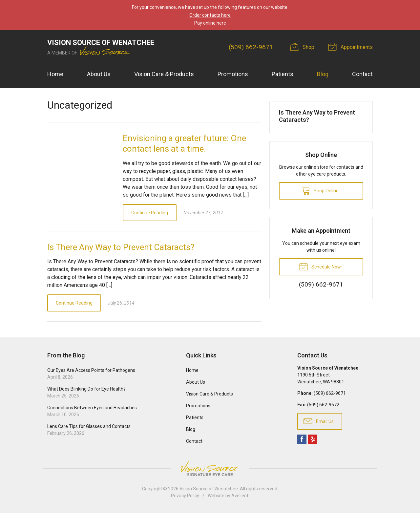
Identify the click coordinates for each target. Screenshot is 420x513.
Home (55, 74)
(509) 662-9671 (251, 47)
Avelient (240, 496)
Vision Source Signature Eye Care (210, 469)
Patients (283, 74)
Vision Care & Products (164, 74)
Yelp (313, 439)
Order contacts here (210, 15)
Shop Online (320, 190)
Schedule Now (320, 266)
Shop (303, 47)
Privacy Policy (185, 496)
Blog (323, 74)
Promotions (233, 74)
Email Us (319, 421)
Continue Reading (150, 213)
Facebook (302, 439)
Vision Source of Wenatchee (209, 489)
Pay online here (210, 23)
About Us (99, 74)
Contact (362, 74)
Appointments (351, 47)
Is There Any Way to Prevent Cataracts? (121, 247)
